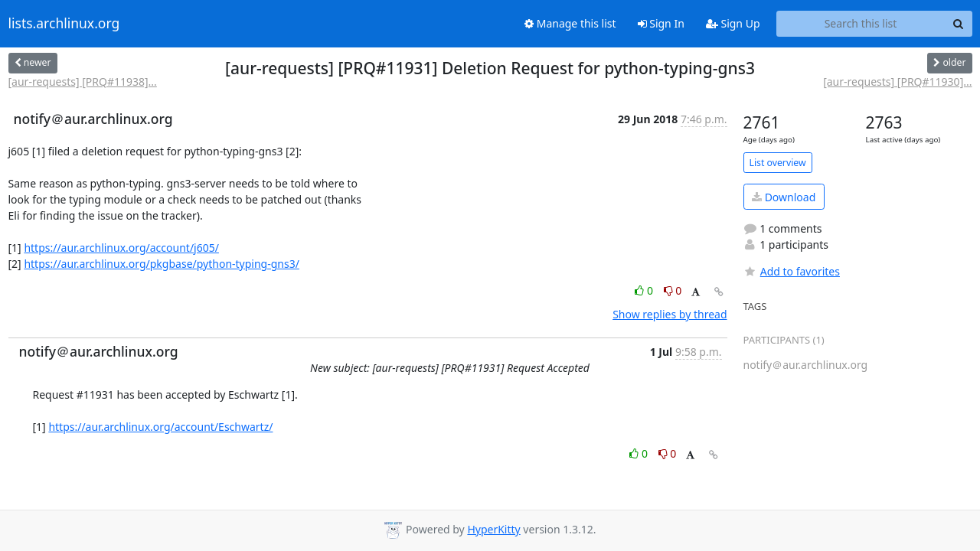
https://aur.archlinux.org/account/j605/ (121, 248)
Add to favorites (792, 271)
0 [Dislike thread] (673, 290)
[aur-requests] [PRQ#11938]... (83, 82)
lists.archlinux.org (64, 24)
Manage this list (570, 23)
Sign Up (733, 23)
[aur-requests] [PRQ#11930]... (897, 82)
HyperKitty (493, 529)
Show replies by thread (670, 314)
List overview (778, 163)
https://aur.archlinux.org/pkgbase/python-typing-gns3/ (162, 264)
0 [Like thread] (645, 290)
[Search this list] (861, 24)
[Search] (959, 24)
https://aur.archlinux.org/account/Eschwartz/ (160, 427)
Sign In (661, 23)
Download (784, 197)
